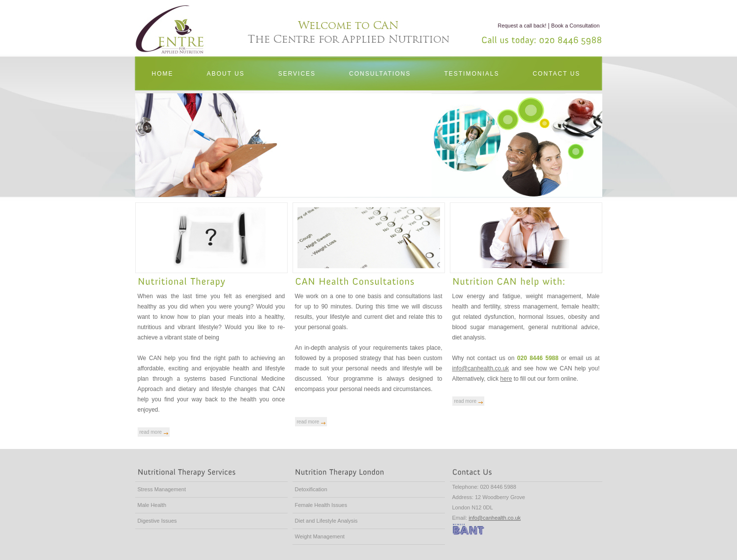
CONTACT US (556, 74)
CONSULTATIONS (380, 74)
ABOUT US (226, 74)
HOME (163, 74)
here (506, 379)
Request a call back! (522, 26)
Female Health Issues (321, 505)
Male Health (152, 505)
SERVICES (297, 74)
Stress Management (162, 489)
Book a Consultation (575, 26)
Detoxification (311, 489)
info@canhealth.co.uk (481, 368)
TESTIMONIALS (472, 74)
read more (151, 432)
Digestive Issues (157, 521)
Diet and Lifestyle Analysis (326, 521)
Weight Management (320, 536)
